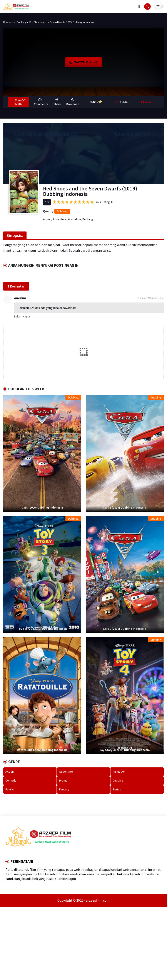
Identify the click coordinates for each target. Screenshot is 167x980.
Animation (74, 219)
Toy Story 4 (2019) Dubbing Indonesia (125, 750)
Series (117, 789)
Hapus (27, 316)
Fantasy (64, 789)
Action (47, 219)
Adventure (60, 219)
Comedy (11, 780)
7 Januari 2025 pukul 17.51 (151, 298)
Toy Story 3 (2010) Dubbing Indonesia (42, 629)
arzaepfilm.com (98, 900)
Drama (63, 780)
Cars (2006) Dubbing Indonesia (42, 508)
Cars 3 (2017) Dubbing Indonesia (125, 508)
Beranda (8, 22)
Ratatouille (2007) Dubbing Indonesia (42, 750)
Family (10, 789)
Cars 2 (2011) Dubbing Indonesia (125, 629)
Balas (17, 316)
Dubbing (21, 22)
